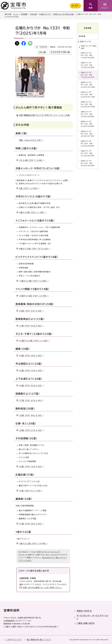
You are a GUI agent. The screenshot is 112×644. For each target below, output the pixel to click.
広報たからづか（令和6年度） (64, 14)
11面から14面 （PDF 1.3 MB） (34, 281)
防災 (77, 6)
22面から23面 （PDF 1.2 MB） (34, 341)
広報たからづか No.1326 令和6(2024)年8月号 (87, 124)
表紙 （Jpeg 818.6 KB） (31, 140)
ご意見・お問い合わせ (86, 623)
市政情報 (24, 14)
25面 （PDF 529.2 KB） (32, 371)
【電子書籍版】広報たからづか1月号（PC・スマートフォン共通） (45, 115)
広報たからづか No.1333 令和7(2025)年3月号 (87, 55)
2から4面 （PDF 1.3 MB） (32, 160)
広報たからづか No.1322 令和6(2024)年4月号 (87, 163)
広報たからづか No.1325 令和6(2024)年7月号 (87, 134)
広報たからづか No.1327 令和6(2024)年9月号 (87, 114)
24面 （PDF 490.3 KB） (31, 356)
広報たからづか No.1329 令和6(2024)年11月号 (88, 94)
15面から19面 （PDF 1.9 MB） (34, 296)
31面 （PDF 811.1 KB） (31, 491)
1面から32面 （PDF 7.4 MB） (34, 544)
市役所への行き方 (84, 611)
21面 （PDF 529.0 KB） (31, 326)
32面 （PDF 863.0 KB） (31, 524)
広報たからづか (45, 14)
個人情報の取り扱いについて (39, 640)
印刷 (41, 52)
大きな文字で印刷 (58, 52)
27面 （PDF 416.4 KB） (31, 400)
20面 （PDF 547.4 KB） (32, 311)
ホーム (16, 14)
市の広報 (33, 14)
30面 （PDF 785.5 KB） (31, 467)
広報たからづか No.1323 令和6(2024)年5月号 (87, 153)
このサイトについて (14, 640)
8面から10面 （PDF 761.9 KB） (35, 249)
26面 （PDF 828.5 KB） (32, 386)
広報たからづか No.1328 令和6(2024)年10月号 (88, 104)
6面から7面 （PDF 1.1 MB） (33, 212)
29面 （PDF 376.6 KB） (32, 430)
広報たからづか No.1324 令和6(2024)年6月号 (87, 144)
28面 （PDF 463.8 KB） (31, 415)
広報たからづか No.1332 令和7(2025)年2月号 (87, 65)
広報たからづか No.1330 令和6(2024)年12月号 (88, 85)
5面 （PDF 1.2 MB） (29, 188)
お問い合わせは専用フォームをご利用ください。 (42, 588)
